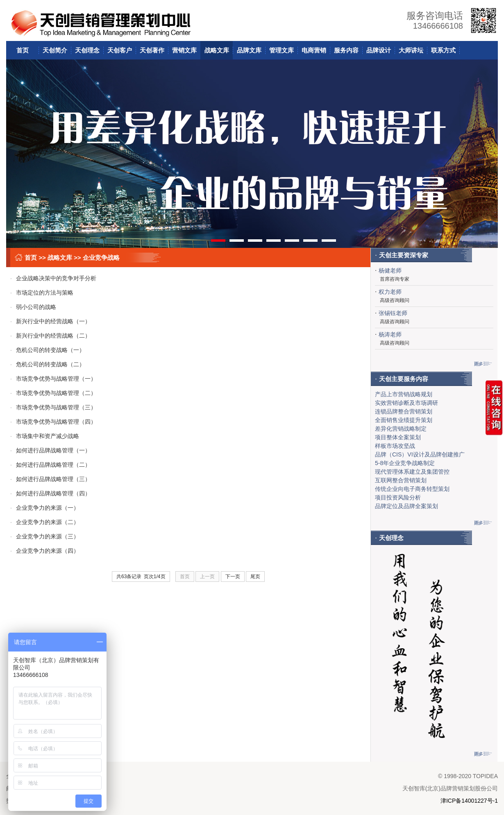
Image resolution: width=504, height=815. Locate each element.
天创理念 (87, 50)
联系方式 (443, 50)
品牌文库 (249, 50)
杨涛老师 (390, 334)
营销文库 (184, 50)
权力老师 (390, 292)
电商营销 (314, 50)
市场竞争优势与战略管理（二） (53, 393)
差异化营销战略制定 (401, 429)
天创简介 (55, 50)
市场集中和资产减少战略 (45, 436)
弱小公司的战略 (33, 307)
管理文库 (282, 50)
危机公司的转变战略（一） (48, 350)
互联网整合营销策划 (401, 480)
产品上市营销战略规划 (404, 394)
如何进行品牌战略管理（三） (50, 479)
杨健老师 (390, 270)
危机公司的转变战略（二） (48, 364)
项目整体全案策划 (398, 437)
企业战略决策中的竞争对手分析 (53, 278)
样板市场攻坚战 (395, 446)
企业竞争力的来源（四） (45, 551)
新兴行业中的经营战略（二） (50, 336)
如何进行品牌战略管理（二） (50, 465)
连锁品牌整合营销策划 (404, 411)
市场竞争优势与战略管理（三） (53, 407)
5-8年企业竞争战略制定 (405, 463)
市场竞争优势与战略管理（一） (53, 379)
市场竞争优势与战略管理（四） (53, 422)
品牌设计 (379, 50)
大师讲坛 (411, 50)
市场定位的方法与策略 (42, 293)
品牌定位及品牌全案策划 (406, 506)
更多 (483, 364)
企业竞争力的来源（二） (45, 522)
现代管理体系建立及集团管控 (412, 472)
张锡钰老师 (393, 313)
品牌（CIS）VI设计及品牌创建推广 (420, 454)
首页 (23, 50)
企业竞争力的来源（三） (45, 536)
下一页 (233, 577)
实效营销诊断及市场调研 (406, 403)
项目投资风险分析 (398, 497)
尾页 (255, 577)
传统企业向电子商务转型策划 (412, 489)
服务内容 (346, 50)
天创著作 (152, 50)
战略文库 (217, 50)
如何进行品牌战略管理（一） (50, 450)
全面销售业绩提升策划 (404, 420)
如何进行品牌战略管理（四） (50, 493)
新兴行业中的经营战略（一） (50, 321)
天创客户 (120, 50)
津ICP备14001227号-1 (469, 801)
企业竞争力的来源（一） (45, 508)
